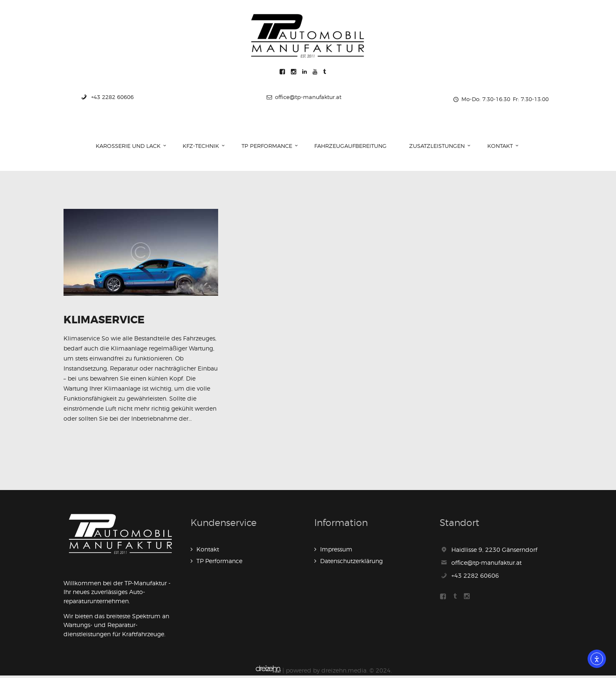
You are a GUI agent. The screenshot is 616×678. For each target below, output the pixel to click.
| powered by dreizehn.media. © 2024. (324, 673)
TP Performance (219, 564)
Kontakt (208, 552)
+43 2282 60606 (475, 578)
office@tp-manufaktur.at (486, 565)
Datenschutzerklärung (351, 564)
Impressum (336, 552)
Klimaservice (109, 322)
